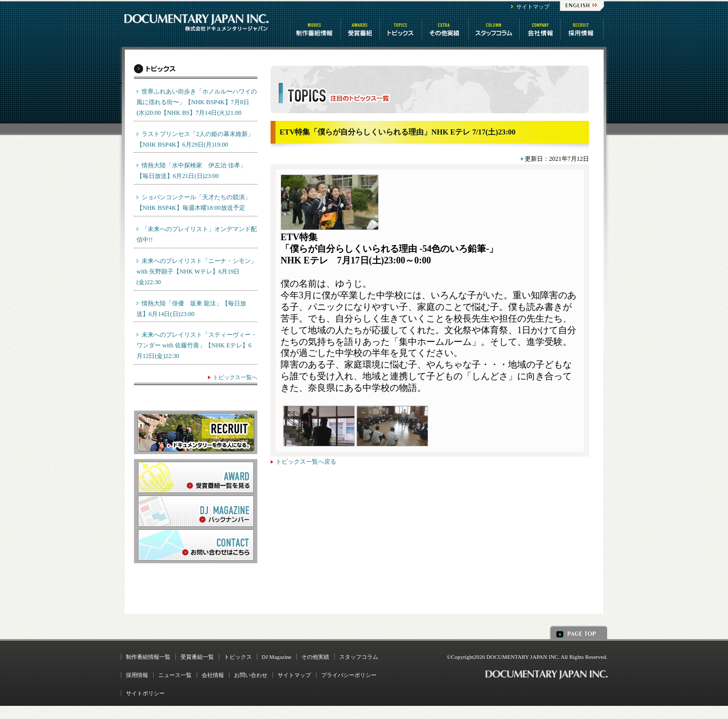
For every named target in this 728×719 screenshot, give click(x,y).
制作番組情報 (315, 29)
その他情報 (446, 29)
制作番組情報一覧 (148, 657)
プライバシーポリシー (349, 675)
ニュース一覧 (175, 675)
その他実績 (315, 657)
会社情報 (541, 29)
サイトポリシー (145, 693)
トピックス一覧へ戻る (306, 462)
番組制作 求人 (583, 29)
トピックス (402, 29)
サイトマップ (533, 7)
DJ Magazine (277, 657)
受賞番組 (361, 29)
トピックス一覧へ (235, 377)
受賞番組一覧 (197, 657)
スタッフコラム (495, 29)
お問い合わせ (251, 675)
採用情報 (137, 675)
